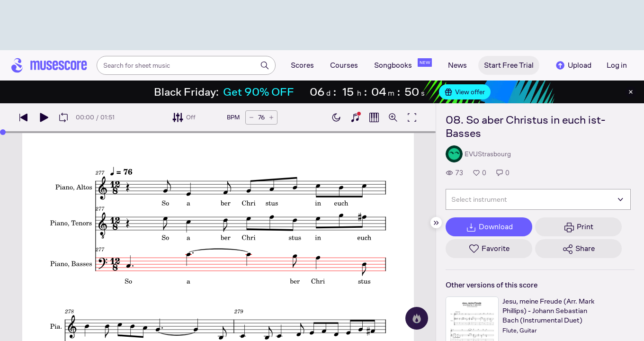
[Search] (265, 65)
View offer (465, 92)
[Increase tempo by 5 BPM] (271, 117)
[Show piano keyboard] (355, 117)
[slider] (3, 132)
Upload (573, 65)
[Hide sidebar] (436, 223)
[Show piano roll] (374, 117)
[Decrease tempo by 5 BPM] (251, 117)
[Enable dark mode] (336, 117)
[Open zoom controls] (393, 117)
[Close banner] (631, 92)
